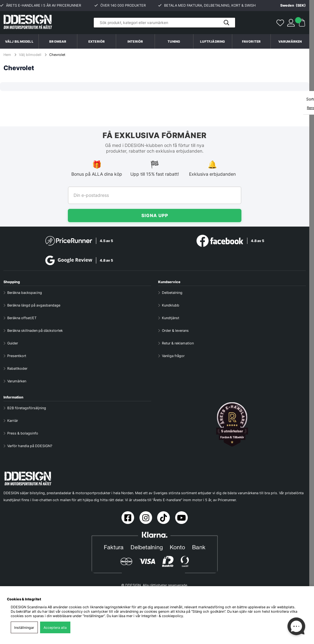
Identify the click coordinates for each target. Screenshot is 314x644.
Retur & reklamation (178, 343)
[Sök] (164, 23)
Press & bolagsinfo (23, 433)
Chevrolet (57, 55)
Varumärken (290, 41)
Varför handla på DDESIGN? (30, 446)
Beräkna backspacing (25, 293)
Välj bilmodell (19, 41)
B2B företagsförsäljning (27, 408)
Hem (8, 55)
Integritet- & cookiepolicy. (163, 616)
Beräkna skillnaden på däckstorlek (35, 331)
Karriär (13, 421)
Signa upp (155, 215)
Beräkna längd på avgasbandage (34, 305)
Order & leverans (175, 331)
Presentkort (17, 356)
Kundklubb (171, 305)
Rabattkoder (17, 368)
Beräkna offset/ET (22, 318)
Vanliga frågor (173, 356)
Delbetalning (172, 293)
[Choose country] (288, 5)
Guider (13, 343)
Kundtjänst (171, 318)
